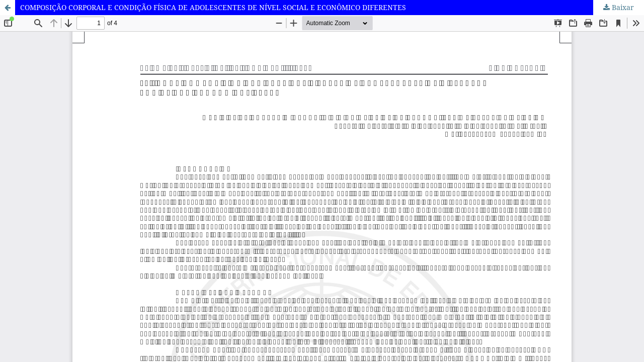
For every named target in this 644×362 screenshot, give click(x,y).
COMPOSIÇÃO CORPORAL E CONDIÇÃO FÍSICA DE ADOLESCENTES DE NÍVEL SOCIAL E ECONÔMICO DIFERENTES (213, 7)
